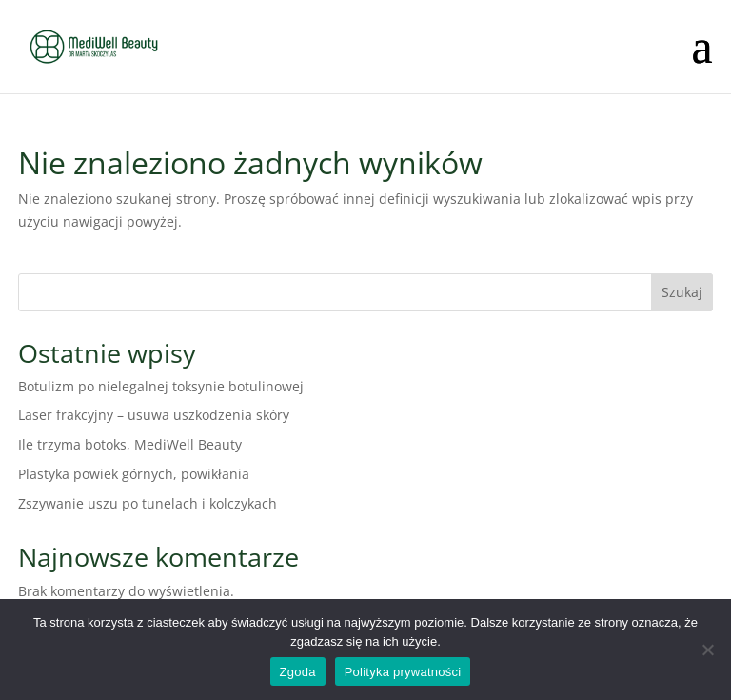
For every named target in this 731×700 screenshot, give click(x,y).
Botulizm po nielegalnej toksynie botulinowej (161, 386)
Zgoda (298, 672)
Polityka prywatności (403, 672)
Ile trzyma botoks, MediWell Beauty (130, 444)
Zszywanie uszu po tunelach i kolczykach (148, 503)
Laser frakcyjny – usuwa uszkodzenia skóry (154, 415)
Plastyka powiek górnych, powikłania (134, 474)
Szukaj (682, 292)
